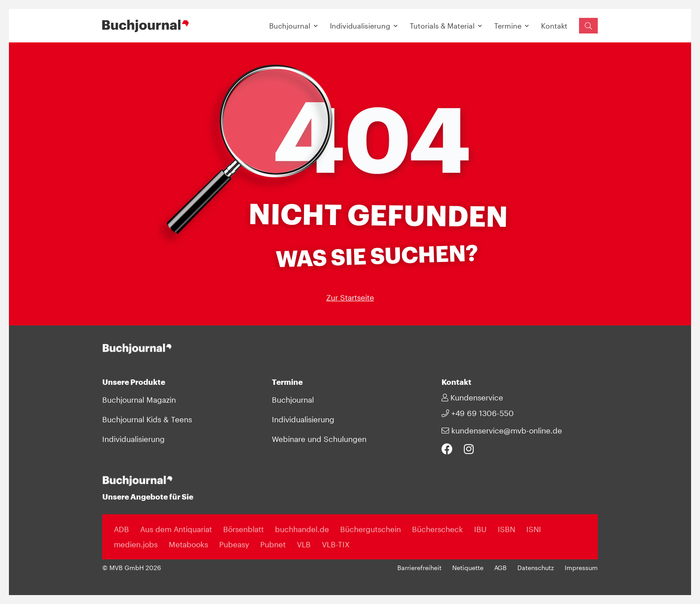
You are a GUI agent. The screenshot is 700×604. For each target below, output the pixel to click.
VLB (304, 544)
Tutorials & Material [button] (442, 26)
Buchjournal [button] (290, 26)
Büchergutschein (371, 529)
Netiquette (468, 568)
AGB (500, 568)
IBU (480, 529)
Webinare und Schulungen (319, 439)
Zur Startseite (350, 297)
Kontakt (554, 26)
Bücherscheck (437, 529)
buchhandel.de (302, 529)
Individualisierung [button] (360, 26)
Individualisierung (133, 439)
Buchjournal (293, 400)
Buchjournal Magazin (139, 400)
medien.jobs (136, 544)
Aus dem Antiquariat (176, 529)
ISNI (534, 529)
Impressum (581, 568)
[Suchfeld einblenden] (588, 26)
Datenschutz (536, 568)
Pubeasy (234, 544)
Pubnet (273, 544)
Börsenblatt (244, 529)
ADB (121, 529)
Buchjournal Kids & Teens (147, 419)
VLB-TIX (336, 544)
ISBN (506, 529)
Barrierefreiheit (419, 568)
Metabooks (188, 544)
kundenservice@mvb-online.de (502, 430)
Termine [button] (508, 26)
